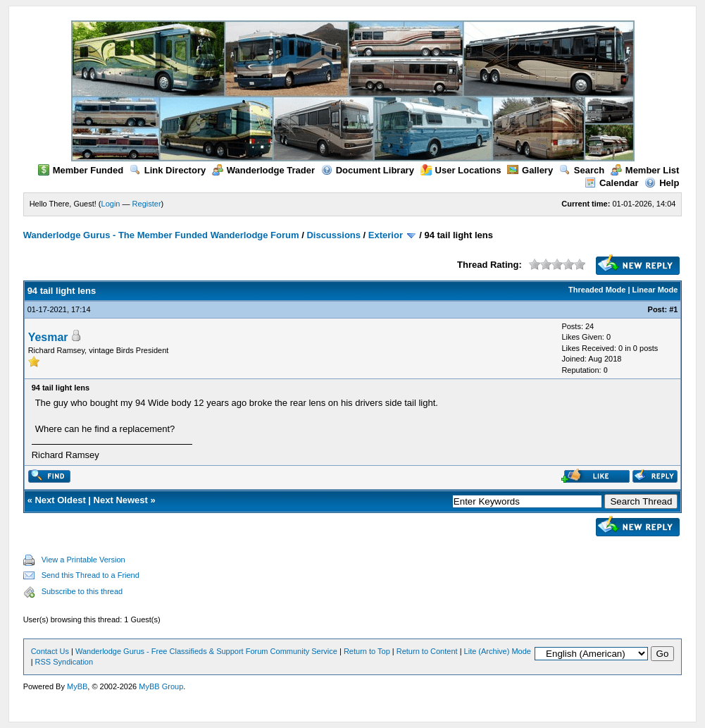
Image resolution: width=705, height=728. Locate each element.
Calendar (612, 183)
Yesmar (48, 337)
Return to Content (427, 651)
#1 (673, 309)
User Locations (461, 170)
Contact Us (50, 651)
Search (582, 170)
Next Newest (121, 500)
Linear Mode (655, 290)
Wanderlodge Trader (263, 170)
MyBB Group (161, 686)
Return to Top (367, 651)
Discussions (333, 235)
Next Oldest (60, 500)
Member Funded (81, 170)
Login (111, 204)
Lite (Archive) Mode (498, 651)
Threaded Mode (597, 290)
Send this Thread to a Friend (91, 575)
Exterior (386, 235)
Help (662, 183)
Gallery (530, 170)
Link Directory (168, 170)
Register (147, 204)
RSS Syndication (64, 662)
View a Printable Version (83, 560)
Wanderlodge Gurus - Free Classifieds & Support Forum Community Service (206, 651)
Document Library (368, 170)
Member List (645, 170)
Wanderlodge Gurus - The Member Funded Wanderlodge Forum (161, 235)
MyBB (77, 686)
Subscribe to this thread (82, 591)
